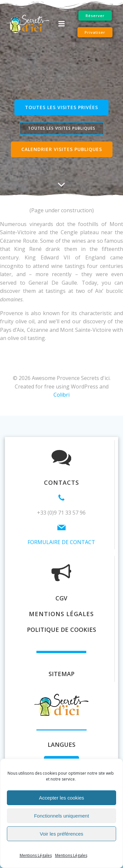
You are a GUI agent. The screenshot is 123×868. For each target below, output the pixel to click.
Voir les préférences (61, 834)
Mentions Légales (36, 855)
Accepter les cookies (62, 798)
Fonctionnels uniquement (62, 816)
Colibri (61, 395)
